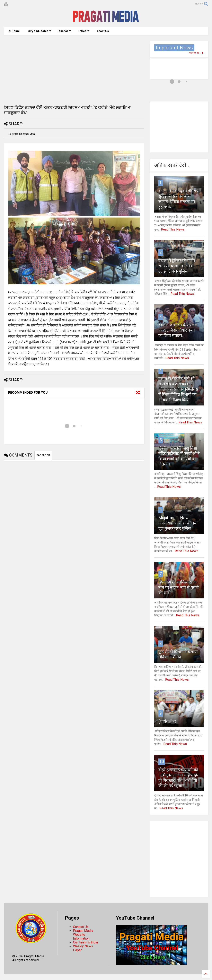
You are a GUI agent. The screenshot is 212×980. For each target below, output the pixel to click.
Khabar (65, 31)
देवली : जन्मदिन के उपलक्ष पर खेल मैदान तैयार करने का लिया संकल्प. (178, 330)
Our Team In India (85, 942)
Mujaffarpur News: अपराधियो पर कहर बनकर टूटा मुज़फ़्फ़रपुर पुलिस (177, 523)
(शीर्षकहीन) (167, 721)
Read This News (173, 229)
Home (14, 31)
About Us (103, 31)
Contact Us (81, 927)
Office (84, 31)
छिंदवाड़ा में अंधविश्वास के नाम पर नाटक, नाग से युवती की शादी (179, 587)
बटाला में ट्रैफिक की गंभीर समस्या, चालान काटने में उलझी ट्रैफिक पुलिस (177, 266)
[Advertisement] (74, 70)
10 (162, 762)
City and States (40, 31)
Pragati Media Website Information (83, 935)
